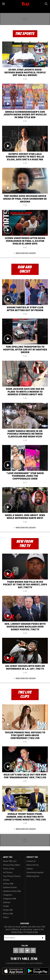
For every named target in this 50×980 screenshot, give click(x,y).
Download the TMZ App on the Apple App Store (14, 971)
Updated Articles (10, 887)
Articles (6, 880)
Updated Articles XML (12, 891)
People (6, 906)
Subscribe (43, 938)
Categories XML (10, 899)
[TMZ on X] (22, 950)
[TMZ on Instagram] (33, 950)
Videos (6, 917)
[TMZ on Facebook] (16, 950)
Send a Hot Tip (33, 865)
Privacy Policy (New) (12, 865)
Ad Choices (8, 872)
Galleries (7, 902)
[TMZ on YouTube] (27, 950)
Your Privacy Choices (12, 876)
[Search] (46, 4)
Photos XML (8, 914)
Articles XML (8, 884)
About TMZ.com (10, 861)
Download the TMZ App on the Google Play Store (38, 971)
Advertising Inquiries (35, 872)
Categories (8, 895)
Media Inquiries (33, 876)
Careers (30, 869)
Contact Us (31, 861)
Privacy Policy (17, 932)
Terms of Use (9, 869)
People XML (8, 910)
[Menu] (4, 4)
